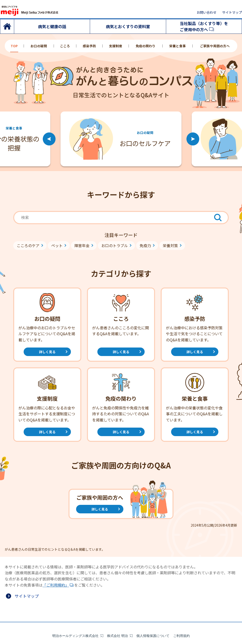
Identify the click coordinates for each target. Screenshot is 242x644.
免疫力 (145, 245)
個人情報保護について (153, 620)
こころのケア (28, 245)
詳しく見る (47, 352)
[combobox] (121, 218)
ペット (57, 245)
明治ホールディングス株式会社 (75, 620)
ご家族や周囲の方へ (215, 46)
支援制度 (116, 46)
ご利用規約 (181, 620)
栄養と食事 (177, 46)
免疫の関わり (146, 46)
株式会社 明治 (117, 620)
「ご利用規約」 (56, 585)
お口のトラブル (115, 245)
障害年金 (82, 245)
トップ (7, 26)
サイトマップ (232, 12)
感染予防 (89, 46)
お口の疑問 (39, 46)
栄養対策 (170, 245)
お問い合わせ (207, 12)
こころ (65, 46)
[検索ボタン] (218, 218)
